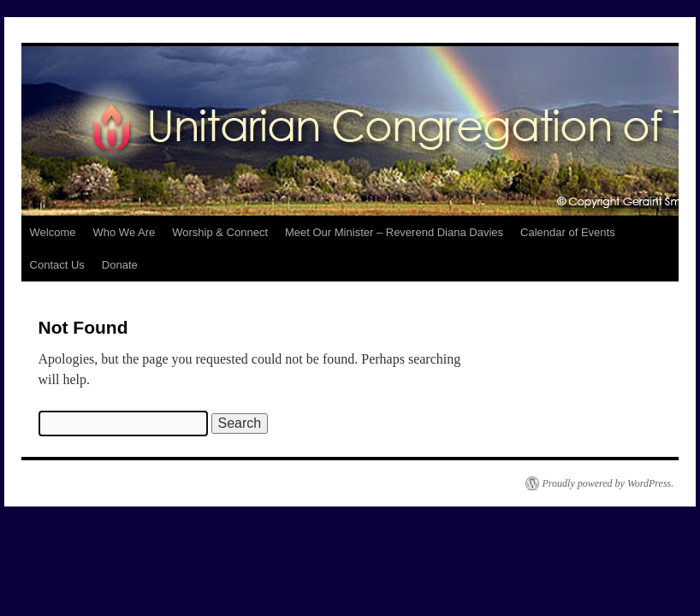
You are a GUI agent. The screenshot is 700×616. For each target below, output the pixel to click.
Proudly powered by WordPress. (608, 483)
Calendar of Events (568, 232)
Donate (120, 265)
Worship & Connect (220, 232)
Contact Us (57, 265)
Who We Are (125, 232)
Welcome (53, 232)
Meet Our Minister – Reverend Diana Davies (394, 232)
